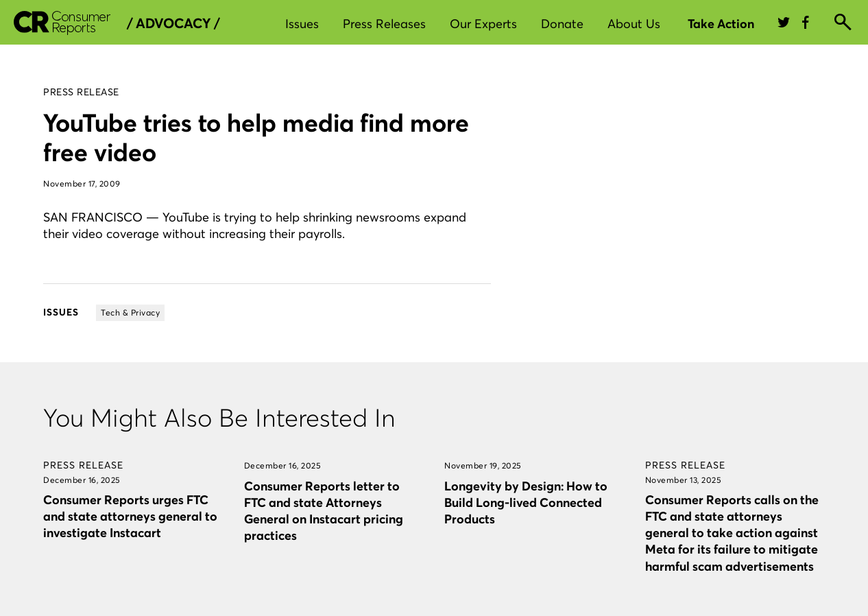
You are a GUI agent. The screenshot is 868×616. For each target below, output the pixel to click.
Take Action (721, 24)
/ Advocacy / (173, 23)
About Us (634, 24)
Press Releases (384, 24)
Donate (562, 24)
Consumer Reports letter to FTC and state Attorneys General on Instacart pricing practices (324, 511)
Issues (302, 24)
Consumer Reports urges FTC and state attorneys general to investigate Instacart (130, 516)
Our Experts (483, 24)
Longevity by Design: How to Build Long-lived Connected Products (526, 502)
